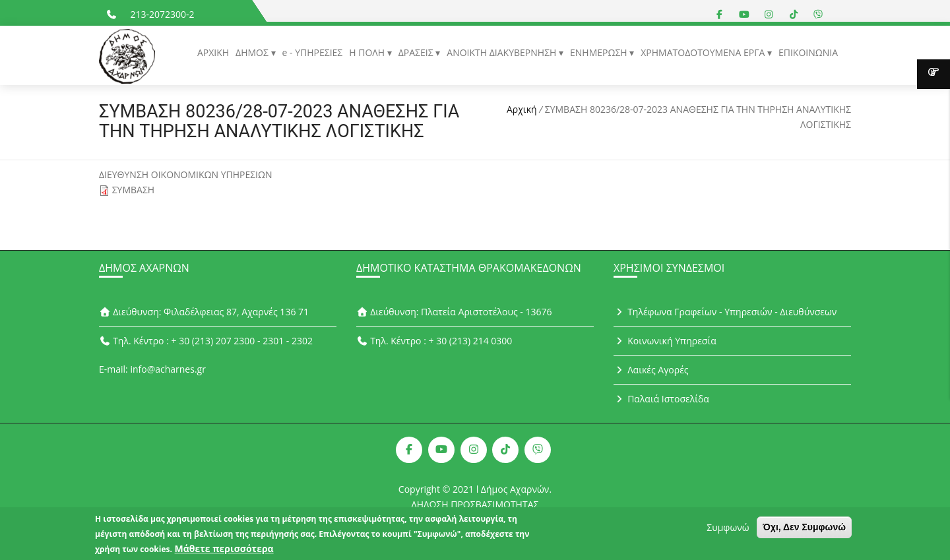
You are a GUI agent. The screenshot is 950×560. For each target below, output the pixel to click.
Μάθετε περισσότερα (224, 550)
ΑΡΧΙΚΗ (213, 52)
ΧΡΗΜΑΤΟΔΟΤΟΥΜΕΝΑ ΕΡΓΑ (704, 52)
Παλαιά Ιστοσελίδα (661, 399)
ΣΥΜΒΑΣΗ (134, 190)
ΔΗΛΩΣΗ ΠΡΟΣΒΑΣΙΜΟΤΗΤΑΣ (475, 504)
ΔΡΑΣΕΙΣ (417, 52)
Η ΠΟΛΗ (368, 52)
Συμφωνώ (728, 529)
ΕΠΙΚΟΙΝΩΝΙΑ (808, 52)
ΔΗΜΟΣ (253, 52)
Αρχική (522, 109)
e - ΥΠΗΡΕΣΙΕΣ (313, 52)
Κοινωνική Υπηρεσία (665, 341)
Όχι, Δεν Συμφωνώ (804, 529)
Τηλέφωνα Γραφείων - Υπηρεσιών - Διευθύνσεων (725, 312)
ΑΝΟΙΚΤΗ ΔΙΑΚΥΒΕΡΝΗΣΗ (503, 52)
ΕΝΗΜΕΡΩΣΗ (600, 52)
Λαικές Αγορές (651, 370)
